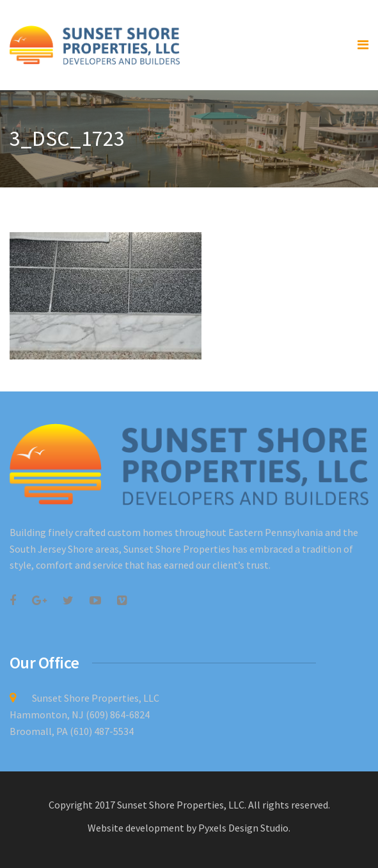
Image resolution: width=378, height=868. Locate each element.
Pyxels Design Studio (243, 828)
